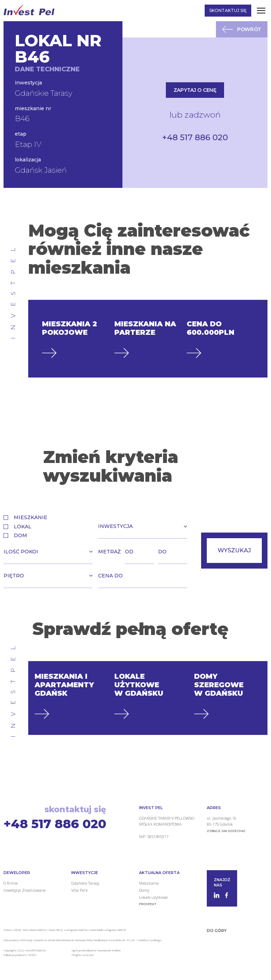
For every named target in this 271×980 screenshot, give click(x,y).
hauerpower (104, 950)
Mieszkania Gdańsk (35, 929)
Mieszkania (149, 883)
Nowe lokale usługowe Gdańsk (108, 929)
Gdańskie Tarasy (85, 883)
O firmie (11, 883)
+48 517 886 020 (195, 137)
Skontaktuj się (228, 10)
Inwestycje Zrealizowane (25, 890)
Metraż (109, 551)
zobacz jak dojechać (226, 830)
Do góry (217, 930)
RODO (33, 954)
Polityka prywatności (15, 954)
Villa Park (80, 890)
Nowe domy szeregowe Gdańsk (68, 929)
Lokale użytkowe (153, 897)
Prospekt (148, 903)
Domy (144, 890)
